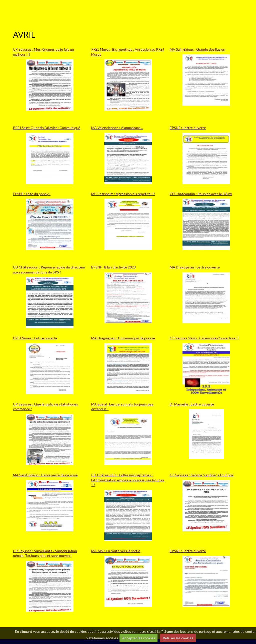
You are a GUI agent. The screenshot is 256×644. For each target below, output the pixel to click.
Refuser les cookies (178, 638)
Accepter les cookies (139, 638)
